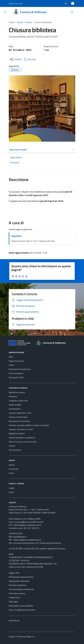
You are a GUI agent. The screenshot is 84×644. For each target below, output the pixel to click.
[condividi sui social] (15, 59)
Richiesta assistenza (17, 585)
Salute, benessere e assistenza (22, 438)
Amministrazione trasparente (21, 589)
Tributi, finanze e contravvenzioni (23, 442)
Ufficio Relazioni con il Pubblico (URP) (24, 519)
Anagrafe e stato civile (18, 401)
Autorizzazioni (15, 409)
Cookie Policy (14, 597)
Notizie (12, 465)
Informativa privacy (17, 593)
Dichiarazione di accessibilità (21, 606)
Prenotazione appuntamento (21, 577)
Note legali (13, 602)
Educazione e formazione (19, 421)
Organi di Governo (16, 361)
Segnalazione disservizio (19, 581)
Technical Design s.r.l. (26, 637)
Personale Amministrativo (20, 369)
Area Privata (14, 620)
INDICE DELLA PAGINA (42, 150)
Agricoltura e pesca (17, 392)
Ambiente (13, 396)
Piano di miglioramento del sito (22, 610)
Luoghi (12, 488)
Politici (12, 365)
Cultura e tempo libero (18, 417)
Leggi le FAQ (14, 573)
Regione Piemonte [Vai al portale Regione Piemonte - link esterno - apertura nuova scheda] (16, 4)
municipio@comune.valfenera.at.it (29, 522)
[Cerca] (72, 12)
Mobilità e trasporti (17, 433)
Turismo (12, 446)
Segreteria (16, 236)
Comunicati (14, 469)
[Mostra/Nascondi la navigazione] (5, 12)
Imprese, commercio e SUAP (21, 429)
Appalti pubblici (15, 405)
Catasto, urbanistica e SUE (20, 413)
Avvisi (11, 473)
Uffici (11, 357)
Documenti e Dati (16, 377)
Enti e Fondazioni (16, 373)
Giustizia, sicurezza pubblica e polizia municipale (29, 425)
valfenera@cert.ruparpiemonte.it (27, 525)
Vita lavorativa (15, 450)
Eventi (12, 492)
